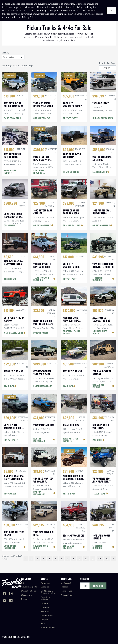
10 (86, 567)
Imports (45, 604)
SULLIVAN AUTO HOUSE (100, 340)
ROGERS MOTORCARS (39, 448)
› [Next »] (113, 567)
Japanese (45, 608)
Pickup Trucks (47, 616)
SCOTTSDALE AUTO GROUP (72, 340)
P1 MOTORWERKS (71, 180)
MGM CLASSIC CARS (13, 341)
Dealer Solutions (28, 591)
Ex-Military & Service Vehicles (48, 592)
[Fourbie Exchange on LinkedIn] (11, 601)
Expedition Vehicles (46, 599)
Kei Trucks (45, 612)
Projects (45, 620)
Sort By (5, 61)
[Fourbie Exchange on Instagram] (11, 594)
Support (25, 599)
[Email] (85, 586)
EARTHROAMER (100, 180)
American (45, 583)
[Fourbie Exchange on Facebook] (4, 594)
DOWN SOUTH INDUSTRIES (10, 555)
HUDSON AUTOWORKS (103, 126)
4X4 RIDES (9, 394)
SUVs (43, 624)
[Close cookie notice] (111, 11)
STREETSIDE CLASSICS (98, 287)
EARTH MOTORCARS (43, 394)
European (45, 587)
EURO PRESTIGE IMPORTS (70, 448)
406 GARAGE (10, 287)
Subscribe (98, 586)
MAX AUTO (97, 448)
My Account (26, 595)
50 (107, 567)
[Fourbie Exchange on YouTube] (4, 601)
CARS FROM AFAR (12, 126)
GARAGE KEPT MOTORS (99, 394)
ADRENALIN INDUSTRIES (39, 180)
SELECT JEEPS (99, 502)
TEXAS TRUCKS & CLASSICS (41, 287)
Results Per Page (107, 71)
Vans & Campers (48, 628)
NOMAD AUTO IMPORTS (10, 180)
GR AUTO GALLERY (42, 233)
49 (100, 567)
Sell (23, 583)
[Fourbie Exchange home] (12, 583)
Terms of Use (66, 591)
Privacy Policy (67, 595)
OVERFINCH (9, 233)
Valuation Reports (29, 587)
